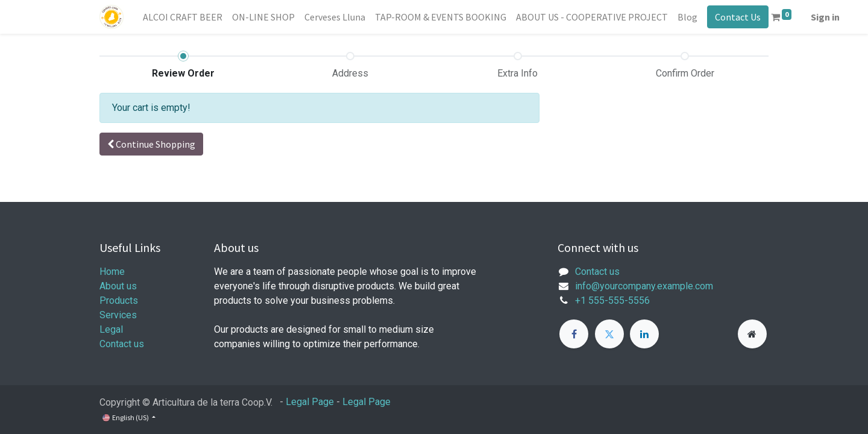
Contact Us (738, 17)
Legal (111, 329)
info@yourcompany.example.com (644, 286)
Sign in (825, 17)
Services (118, 315)
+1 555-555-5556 (612, 300)
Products (119, 300)
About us (118, 286)
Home (112, 272)
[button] (151, 144)
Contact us (122, 344)
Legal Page (310, 402)
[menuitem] (183, 17)
